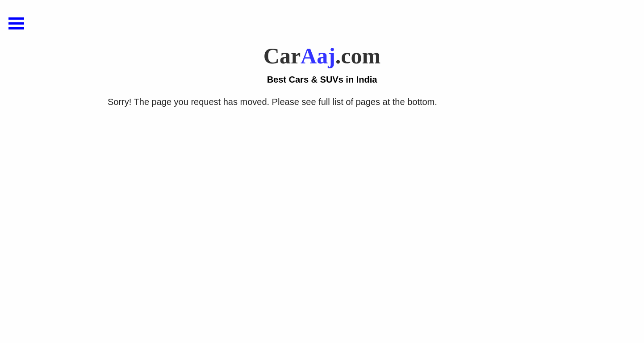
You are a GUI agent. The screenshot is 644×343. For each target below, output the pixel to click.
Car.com (322, 65)
